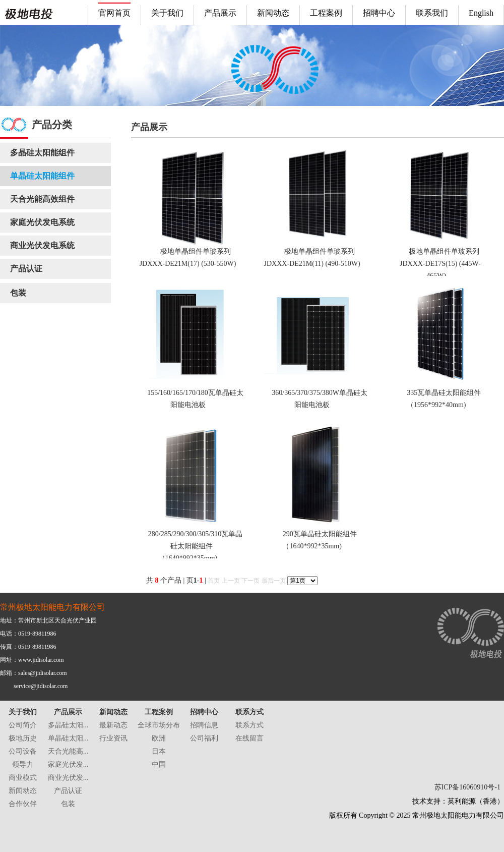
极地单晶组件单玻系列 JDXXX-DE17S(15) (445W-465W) (440, 264)
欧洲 (159, 738)
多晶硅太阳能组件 (42, 153)
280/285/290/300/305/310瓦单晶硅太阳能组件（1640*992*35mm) (195, 546)
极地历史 (23, 738)
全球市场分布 (159, 725)
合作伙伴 (23, 804)
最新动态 (113, 725)
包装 (18, 293)
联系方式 (249, 712)
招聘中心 (204, 712)
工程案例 (159, 712)
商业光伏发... (68, 778)
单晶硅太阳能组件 (42, 176)
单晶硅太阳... (68, 738)
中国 (159, 764)
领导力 (23, 764)
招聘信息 (204, 725)
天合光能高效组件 (42, 199)
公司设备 (23, 751)
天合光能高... (68, 751)
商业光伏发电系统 (42, 245)
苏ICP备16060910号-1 (467, 787)
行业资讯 (113, 738)
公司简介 (23, 725)
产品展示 (68, 712)
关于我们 (23, 712)
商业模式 (23, 778)
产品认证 (26, 269)
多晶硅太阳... (68, 725)
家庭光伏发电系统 (42, 222)
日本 (159, 751)
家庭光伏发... (68, 764)
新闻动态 (23, 791)
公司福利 (204, 738)
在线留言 (249, 738)
